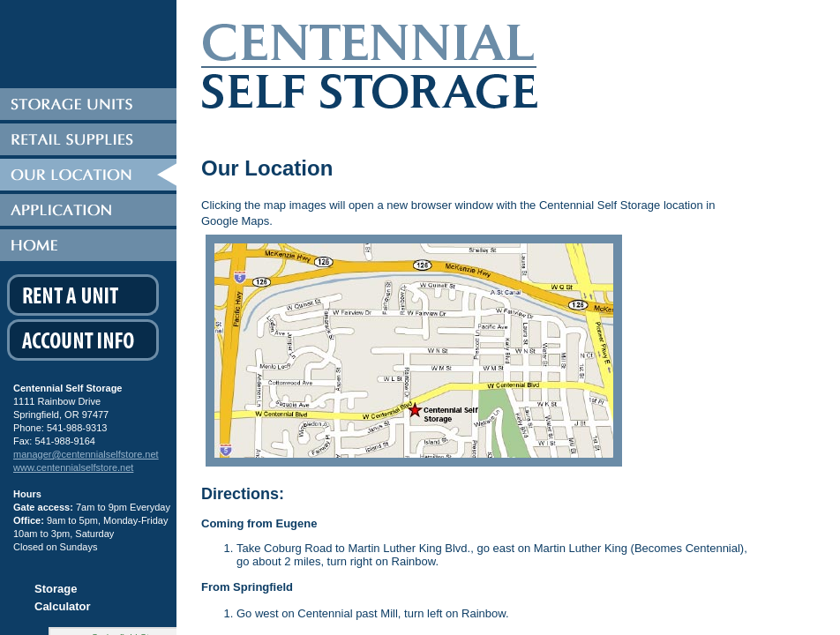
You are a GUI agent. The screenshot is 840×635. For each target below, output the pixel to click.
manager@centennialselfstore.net (86, 454)
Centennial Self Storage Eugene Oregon (445, 73)
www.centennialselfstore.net (73, 467)
